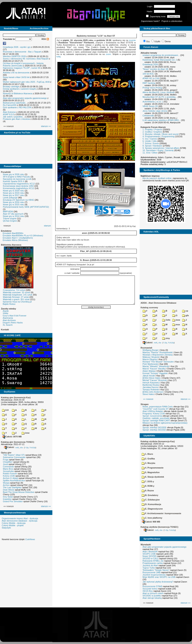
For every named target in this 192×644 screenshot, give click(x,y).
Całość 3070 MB (12, 437)
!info (166, 320)
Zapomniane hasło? (150, 21)
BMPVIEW (8, 212)
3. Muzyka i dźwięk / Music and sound (160, 134)
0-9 (5, 410)
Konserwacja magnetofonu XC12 (19, 188)
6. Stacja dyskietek (153, 477)
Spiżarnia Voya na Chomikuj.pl (17, 302)
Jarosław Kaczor (150, 387)
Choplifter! (8, 462)
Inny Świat (8, 497)
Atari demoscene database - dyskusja (19, 521)
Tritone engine (10, 218)
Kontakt (5, 330)
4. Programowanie (153, 468)
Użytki (157, 41)
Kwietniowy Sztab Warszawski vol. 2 (160, 60)
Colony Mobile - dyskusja (14, 523)
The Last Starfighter (12, 487)
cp (185, 311)
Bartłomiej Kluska (151, 385)
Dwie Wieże (9, 490)
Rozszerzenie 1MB (151, 572)
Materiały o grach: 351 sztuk (16, 299)
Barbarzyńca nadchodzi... (15, 103)
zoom (108, 54)
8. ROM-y (148, 486)
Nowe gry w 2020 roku (13, 191)
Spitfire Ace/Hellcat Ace (14, 480)
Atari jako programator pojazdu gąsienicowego (25, 98)
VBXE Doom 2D (150, 106)
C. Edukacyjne (151, 500)
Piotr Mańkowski (150, 364)
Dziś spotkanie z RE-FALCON (17, 107)
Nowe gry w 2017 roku (13, 195)
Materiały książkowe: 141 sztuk (18, 295)
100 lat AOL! (148, 74)
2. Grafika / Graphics (152, 132)
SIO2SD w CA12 (150, 558)
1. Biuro (147, 454)
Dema (168, 41)
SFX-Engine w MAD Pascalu (16, 177)
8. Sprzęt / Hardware (152, 146)
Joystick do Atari (150, 565)
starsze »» (46, 126)
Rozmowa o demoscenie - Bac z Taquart (22, 52)
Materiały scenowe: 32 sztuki (17, 292)
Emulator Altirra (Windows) (15, 240)
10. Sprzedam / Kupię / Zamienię (158, 150)
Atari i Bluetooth (150, 552)
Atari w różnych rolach (153, 593)
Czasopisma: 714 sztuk (14, 290)
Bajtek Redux (9, 304)
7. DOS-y (148, 481)
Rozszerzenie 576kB (152, 586)
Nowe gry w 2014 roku (13, 216)
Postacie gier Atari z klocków (16, 119)
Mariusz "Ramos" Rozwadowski (158, 352)
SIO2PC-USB (149, 554)
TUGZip (33, 447)
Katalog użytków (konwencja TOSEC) (159, 527)
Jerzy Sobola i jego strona (155, 111)
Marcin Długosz (150, 359)
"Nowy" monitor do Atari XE (155, 69)
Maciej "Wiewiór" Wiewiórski (156, 366)
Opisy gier (6, 453)
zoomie (132, 40)
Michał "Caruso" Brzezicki (155, 380)
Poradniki (6, 172)
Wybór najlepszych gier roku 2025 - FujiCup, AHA (26, 82)
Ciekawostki (148, 116)
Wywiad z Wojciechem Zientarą (157, 355)
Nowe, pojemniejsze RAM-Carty (158, 407)
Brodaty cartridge (11, 86)
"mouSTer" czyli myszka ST (156, 409)
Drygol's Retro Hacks (13, 323)
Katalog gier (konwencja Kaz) (16, 397)
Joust (5, 464)
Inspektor (7, 499)
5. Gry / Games (150, 139)
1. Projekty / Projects (152, 129)
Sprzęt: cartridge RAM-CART (156, 420)
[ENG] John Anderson (153, 392)
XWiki (5, 313)
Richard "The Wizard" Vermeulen (158, 362)
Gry (148, 41)
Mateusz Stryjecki (151, 357)
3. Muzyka (148, 463)
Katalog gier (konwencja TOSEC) (18, 442)
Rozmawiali (146, 348)
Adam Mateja (149, 371)
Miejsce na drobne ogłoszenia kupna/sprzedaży (165, 423)
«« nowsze (148, 399)
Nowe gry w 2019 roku (13, 193)
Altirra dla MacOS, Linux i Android (158, 92)
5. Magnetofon (151, 472)
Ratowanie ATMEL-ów (153, 561)
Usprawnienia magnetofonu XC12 (19, 184)
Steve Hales (148, 394)
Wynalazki (146, 545)
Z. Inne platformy (152, 518)
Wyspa (6, 483)
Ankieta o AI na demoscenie (16, 73)
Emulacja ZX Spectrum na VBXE (18, 200)
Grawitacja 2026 (150, 64)
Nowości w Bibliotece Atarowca (18, 93)
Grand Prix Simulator (13, 501)
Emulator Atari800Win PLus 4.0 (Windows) (23, 236)
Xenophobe (8, 471)
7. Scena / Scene (151, 143)
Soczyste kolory (150, 589)
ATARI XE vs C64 (151, 78)
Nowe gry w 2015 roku (13, 205)
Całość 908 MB (151, 522)
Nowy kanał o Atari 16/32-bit (16, 77)
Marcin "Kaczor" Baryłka (154, 369)
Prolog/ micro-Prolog (152, 88)
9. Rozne (148, 491)
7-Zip (26, 447)
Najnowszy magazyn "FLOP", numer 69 (22, 68)
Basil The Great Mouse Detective (19, 492)
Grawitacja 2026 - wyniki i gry (17, 47)
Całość (9, 447)
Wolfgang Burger (150, 350)
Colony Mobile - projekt (13, 525)
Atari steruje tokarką (152, 598)
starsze (47, 226)
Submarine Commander (14, 457)
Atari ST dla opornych (13, 214)
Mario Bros (8, 469)
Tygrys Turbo (149, 568)
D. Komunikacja (151, 504)
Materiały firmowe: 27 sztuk (16, 297)
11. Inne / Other (150, 153)
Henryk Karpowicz (151, 383)
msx (176, 325)
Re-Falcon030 (10, 105)
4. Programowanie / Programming (158, 136)
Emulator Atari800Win (13, 233)
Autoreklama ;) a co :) (153, 102)
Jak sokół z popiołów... (13, 117)
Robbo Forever (10, 474)
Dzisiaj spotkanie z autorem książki (19, 89)
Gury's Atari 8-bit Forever (15, 316)
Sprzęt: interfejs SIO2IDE (154, 427)
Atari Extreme (9, 112)
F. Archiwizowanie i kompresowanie (161, 513)
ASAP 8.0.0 (8, 114)
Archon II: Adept (11, 478)
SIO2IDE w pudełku (152, 596)
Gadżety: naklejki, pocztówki (156, 418)
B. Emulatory (150, 495)
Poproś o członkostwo (172, 21)
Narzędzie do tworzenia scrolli (17, 179)
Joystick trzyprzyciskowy (154, 575)
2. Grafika (148, 459)
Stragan (145, 404)
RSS (45, 39)
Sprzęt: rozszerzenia (152, 416)
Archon (6, 485)
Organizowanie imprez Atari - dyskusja (20, 518)
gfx (186, 315)
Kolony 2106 (9, 476)
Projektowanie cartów (153, 563)
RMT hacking (149, 83)
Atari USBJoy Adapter (153, 411)
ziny (166, 338)
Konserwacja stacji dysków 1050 (18, 186)
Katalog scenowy (149, 307)
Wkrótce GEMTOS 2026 (14, 56)
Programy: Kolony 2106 (154, 414)
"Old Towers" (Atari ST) (14, 455)
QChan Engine (10, 221)
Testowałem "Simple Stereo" (156, 570)
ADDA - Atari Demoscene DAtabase (158, 303)
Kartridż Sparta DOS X (14, 181)
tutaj (58, 57)
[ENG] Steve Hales (151, 378)
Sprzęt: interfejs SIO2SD (154, 430)
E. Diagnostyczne (152, 509)
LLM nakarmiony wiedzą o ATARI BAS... (161, 120)
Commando (8, 467)
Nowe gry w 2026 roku (13, 174)
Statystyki (6, 528)
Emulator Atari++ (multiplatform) (18, 238)
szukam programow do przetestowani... (161, 55)
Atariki (6, 311)
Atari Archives (9, 320)
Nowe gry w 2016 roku (13, 202)
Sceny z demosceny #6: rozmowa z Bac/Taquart (26, 59)
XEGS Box (148, 591)
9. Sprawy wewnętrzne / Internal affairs (161, 148)
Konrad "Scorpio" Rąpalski (155, 373)
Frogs (6, 460)
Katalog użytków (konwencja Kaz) (158, 441)
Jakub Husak (149, 376)
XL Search (8, 325)
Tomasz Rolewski (151, 390)
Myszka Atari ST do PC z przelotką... (160, 97)
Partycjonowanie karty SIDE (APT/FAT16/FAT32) (26, 207)
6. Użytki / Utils (150, 141)
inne (26, 433)
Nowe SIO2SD (150, 556)
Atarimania (8, 318)
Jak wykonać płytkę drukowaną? (158, 582)
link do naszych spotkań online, (157, 178)
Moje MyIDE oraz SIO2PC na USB (159, 577)
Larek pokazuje (10, 198)
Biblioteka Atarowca (11, 245)
